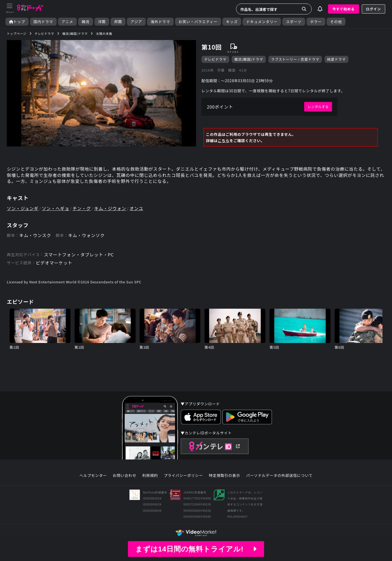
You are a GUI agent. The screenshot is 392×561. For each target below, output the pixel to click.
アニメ (67, 22)
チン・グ (82, 208)
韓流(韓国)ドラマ (249, 59)
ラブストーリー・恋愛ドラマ (295, 59)
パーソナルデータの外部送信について (279, 476)
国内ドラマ (43, 22)
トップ (17, 22)
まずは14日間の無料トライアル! (196, 549)
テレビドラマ (215, 59)
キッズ (232, 22)
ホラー (316, 22)
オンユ (136, 208)
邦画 (118, 22)
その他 (336, 22)
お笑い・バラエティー (198, 22)
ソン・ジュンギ (23, 208)
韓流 (86, 22)
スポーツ (294, 22)
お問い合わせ (124, 476)
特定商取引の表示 (224, 476)
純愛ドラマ (336, 59)
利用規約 (150, 476)
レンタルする (318, 107)
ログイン (373, 9)
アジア (136, 22)
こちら (224, 140)
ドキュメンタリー (262, 22)
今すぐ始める (344, 9)
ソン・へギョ (56, 208)
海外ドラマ (160, 22)
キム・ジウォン (110, 208)
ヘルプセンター (93, 476)
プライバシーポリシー (183, 476)
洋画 (102, 22)
